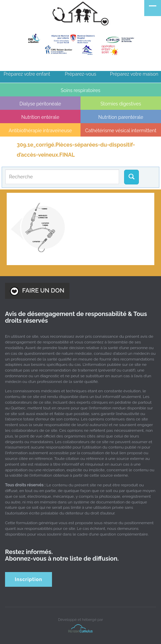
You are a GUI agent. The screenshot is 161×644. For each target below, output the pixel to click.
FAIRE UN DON (37, 291)
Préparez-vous (80, 74)
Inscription (29, 579)
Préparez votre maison (134, 74)
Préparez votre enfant (27, 74)
